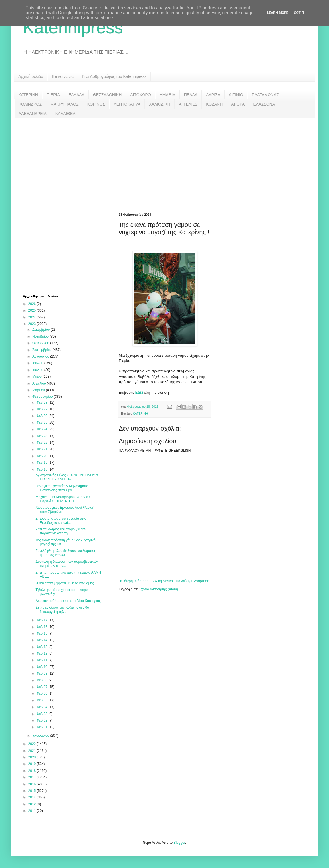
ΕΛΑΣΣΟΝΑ (264, 104)
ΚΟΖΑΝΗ (214, 104)
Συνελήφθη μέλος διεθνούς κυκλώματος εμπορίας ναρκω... (66, 553)
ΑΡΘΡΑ (238, 104)
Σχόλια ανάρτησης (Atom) (158, 589)
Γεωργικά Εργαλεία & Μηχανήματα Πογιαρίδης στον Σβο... (62, 488)
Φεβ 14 (42, 640)
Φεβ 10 (42, 667)
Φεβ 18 (42, 469)
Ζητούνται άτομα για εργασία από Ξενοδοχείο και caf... (61, 520)
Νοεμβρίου (41, 336)
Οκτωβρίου (41, 343)
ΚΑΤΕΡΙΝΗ (28, 95)
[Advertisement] (165, 161)
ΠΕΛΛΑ (191, 95)
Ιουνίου (38, 370)
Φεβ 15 (42, 633)
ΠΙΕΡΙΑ (53, 95)
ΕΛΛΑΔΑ (76, 95)
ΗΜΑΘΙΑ (168, 95)
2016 (33, 784)
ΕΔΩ (139, 392)
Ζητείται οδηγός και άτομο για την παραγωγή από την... (61, 531)
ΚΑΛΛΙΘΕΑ (65, 114)
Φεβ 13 (42, 647)
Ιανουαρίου (41, 736)
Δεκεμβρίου (42, 330)
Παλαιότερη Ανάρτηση (192, 581)
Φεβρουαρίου (43, 397)
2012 (33, 804)
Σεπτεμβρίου (42, 350)
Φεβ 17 (42, 620)
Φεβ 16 (42, 627)
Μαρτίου (39, 390)
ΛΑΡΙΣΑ (213, 95)
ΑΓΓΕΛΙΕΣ (188, 104)
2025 (33, 310)
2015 (33, 791)
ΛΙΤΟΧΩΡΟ (140, 95)
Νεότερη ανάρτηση (134, 581)
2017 (33, 777)
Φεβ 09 (42, 673)
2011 (33, 811)
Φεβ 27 (42, 409)
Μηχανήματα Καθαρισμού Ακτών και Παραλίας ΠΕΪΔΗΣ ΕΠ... (63, 499)
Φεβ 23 (42, 436)
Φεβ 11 (42, 660)
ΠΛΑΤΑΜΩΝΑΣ (265, 95)
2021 (33, 751)
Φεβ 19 (42, 463)
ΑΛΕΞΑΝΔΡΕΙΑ (33, 114)
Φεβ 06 (42, 693)
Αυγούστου (41, 356)
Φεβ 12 (42, 653)
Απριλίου (40, 383)
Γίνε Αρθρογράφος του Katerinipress (114, 76)
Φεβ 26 (42, 416)
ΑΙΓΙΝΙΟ (236, 95)
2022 (33, 744)
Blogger (179, 843)
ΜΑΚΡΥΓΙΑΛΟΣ (65, 104)
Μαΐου (37, 376)
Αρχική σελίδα (31, 76)
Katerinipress (73, 28)
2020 (33, 757)
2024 (33, 317)
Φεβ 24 (42, 429)
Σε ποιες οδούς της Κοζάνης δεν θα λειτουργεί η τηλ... (62, 609)
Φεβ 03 (42, 714)
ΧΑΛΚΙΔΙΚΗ (160, 104)
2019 (33, 764)
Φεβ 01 (42, 727)
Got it (299, 13)
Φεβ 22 (42, 443)
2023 (33, 324)
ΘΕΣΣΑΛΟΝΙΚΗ (107, 95)
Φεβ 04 (42, 707)
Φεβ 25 (42, 423)
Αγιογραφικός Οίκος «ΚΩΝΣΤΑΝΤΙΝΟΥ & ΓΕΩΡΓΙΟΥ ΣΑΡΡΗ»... (67, 477)
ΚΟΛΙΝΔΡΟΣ (30, 104)
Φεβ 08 (42, 680)
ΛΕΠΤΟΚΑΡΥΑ (127, 104)
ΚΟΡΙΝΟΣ (96, 104)
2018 (33, 771)
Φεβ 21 (42, 449)
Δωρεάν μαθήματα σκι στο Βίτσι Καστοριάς (68, 601)
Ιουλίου (38, 363)
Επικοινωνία (63, 76)
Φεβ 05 (42, 700)
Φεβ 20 (42, 456)
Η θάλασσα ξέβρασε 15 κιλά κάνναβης (65, 583)
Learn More (278, 13)
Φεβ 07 (42, 687)
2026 (33, 304)
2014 (33, 797)
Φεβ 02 (42, 720)
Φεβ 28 (42, 403)
